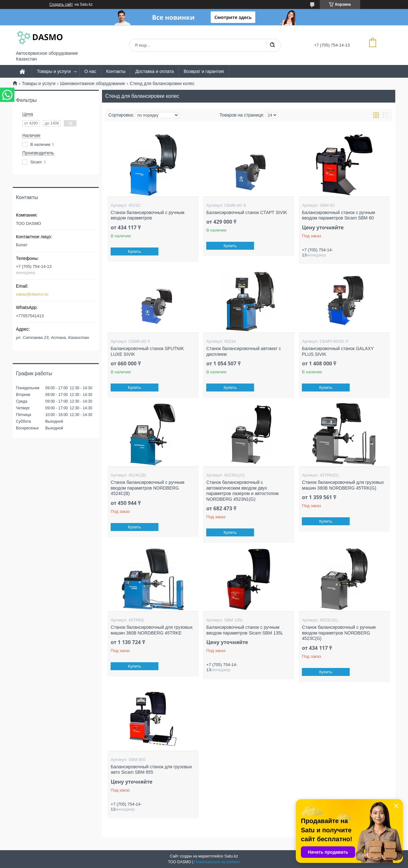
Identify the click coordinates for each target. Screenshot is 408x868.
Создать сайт (61, 4)
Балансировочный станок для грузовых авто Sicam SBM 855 (151, 770)
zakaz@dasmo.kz (32, 294)
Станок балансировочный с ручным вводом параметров (147, 215)
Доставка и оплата (154, 71)
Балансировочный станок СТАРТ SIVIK (247, 212)
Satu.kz (231, 856)
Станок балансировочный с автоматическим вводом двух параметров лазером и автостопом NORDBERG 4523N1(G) (242, 491)
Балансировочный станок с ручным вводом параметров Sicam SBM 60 (338, 215)
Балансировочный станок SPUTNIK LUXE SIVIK (147, 351)
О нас (90, 71)
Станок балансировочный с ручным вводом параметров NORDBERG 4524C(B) (147, 488)
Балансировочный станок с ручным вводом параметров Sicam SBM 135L (245, 630)
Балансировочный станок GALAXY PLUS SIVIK (338, 351)
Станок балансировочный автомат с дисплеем (244, 351)
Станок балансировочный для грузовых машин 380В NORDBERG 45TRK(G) (343, 485)
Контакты (116, 71)
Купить (135, 251)
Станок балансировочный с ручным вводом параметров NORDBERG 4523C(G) (339, 633)
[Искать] (272, 45)
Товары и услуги (54, 71)
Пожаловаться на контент (217, 862)
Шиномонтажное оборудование (93, 83)
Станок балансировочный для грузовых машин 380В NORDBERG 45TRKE (152, 630)
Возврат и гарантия (204, 71)
